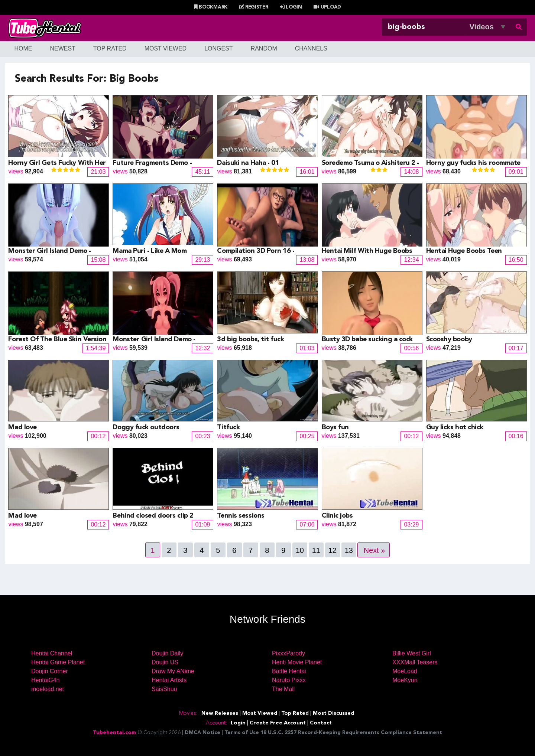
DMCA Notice (202, 733)
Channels (311, 48)
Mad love (22, 427)
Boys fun (335, 427)
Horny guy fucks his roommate (473, 163)
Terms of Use (242, 733)
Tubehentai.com (114, 733)
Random (264, 48)
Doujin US (165, 662)
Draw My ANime (173, 671)
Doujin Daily (167, 653)
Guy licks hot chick (455, 427)
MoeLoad (405, 671)
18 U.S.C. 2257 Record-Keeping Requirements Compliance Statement (351, 733)
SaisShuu (164, 689)
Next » (374, 550)
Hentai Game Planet (58, 662)
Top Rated (110, 48)
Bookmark (211, 7)
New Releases (220, 713)
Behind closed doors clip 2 (153, 516)
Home (23, 48)
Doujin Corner (50, 671)
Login (291, 7)
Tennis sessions (241, 516)
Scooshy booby (449, 339)
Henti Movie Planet (297, 662)
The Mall (283, 689)
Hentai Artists (169, 680)
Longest (218, 48)
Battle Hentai (289, 671)
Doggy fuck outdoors (146, 427)
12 (332, 550)
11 (316, 550)
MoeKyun (405, 680)
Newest (62, 48)
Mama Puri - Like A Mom (150, 251)
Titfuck (228, 427)
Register (254, 7)
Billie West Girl (412, 653)
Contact (321, 723)
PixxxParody (288, 653)
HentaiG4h (46, 680)
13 (348, 550)
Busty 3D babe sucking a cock (367, 339)
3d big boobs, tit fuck (250, 339)
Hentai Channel (52, 653)
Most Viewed (166, 48)
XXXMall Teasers (415, 662)
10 (299, 550)
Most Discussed (333, 713)
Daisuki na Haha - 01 (248, 163)
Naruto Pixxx (289, 680)
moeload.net (48, 689)
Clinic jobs (337, 516)
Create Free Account (278, 723)
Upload (327, 7)
